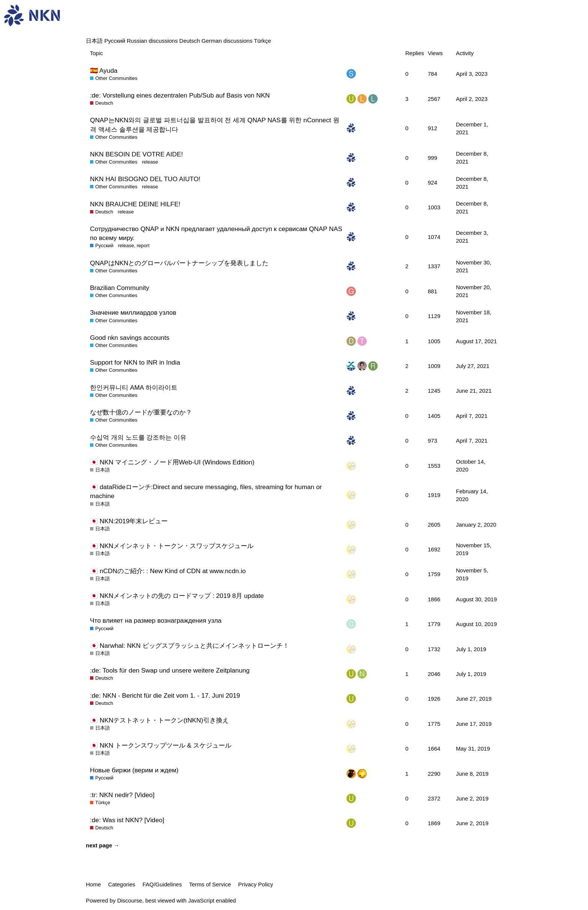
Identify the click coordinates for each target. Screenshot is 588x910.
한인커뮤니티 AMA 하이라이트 (134, 387)
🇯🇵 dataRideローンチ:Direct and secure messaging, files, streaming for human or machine (206, 491)
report (143, 246)
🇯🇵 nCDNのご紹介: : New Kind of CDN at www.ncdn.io (168, 571)
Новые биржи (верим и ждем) (134, 770)
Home (93, 884)
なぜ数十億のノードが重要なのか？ (141, 412)
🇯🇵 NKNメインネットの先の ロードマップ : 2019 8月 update (177, 596)
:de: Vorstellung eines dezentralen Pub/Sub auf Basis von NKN (180, 95)
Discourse (130, 900)
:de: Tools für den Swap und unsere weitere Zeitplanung (170, 670)
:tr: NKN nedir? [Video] (122, 795)
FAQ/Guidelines (162, 884)
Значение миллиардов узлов (133, 312)
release (150, 162)
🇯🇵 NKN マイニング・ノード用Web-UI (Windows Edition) (172, 462)
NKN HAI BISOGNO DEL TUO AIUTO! (145, 179)
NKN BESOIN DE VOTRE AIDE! (136, 154)
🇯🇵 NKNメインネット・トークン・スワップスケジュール (172, 546)
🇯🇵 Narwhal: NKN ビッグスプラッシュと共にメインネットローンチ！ (190, 646)
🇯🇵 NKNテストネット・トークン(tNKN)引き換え (159, 720)
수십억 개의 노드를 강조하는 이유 (138, 437)
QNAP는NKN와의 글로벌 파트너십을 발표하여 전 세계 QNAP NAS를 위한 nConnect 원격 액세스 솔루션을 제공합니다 (215, 125)
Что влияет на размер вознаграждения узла (156, 620)
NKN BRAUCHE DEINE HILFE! (135, 204)
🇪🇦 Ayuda (104, 71)
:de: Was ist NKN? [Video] (127, 820)
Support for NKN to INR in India (135, 362)
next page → (103, 845)
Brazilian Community (120, 288)
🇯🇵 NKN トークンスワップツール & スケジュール (161, 745)
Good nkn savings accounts (130, 338)
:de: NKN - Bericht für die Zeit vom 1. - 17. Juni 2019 (165, 695)
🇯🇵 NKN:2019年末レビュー (129, 521)
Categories (122, 884)
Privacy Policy (256, 884)
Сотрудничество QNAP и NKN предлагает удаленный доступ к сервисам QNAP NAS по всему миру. (216, 233)
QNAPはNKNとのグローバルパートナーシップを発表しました (179, 263)
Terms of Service (210, 884)
